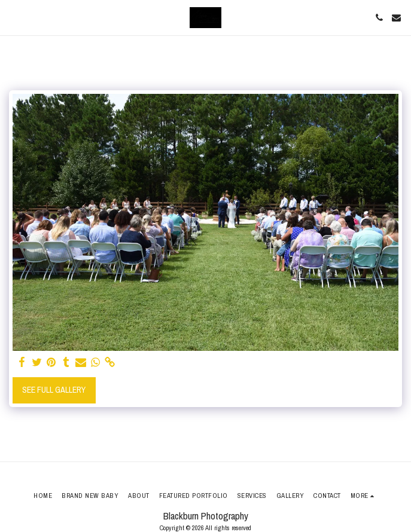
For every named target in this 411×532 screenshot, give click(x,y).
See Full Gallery (54, 390)
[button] (13, 17)
